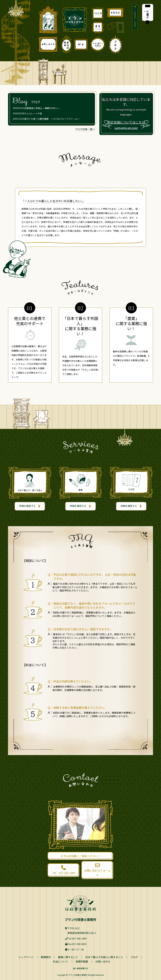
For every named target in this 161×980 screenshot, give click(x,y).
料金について (61, 961)
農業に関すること (68, 957)
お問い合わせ (103, 961)
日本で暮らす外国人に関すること (104, 957)
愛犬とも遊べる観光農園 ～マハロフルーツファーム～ (52, 119)
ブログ (134, 957)
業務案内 (46, 957)
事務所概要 (82, 961)
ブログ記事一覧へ (85, 129)
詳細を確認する (30, 506)
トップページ (26, 957)
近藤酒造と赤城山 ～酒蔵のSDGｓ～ (42, 108)
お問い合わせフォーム (97, 870)
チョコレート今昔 (33, 113)
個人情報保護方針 (80, 968)
